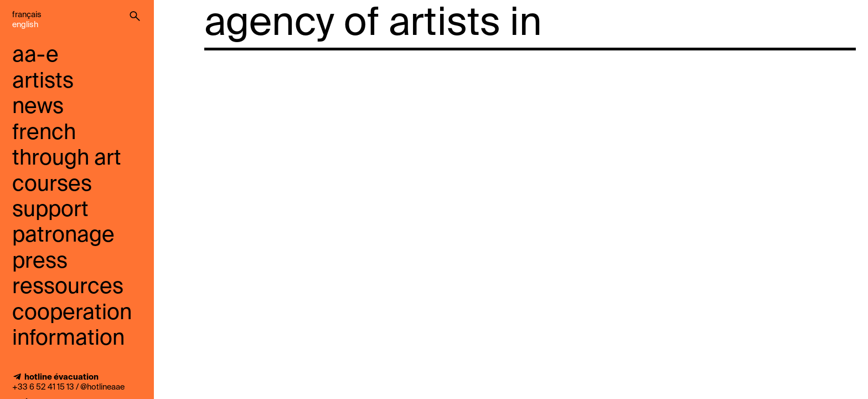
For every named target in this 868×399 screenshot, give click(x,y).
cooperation (72, 313)
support (50, 210)
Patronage (63, 236)
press (40, 262)
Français (27, 15)
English (25, 25)
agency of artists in (373, 24)
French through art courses (67, 159)
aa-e (35, 56)
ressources (68, 287)
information (68, 339)
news (38, 107)
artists (43, 82)
